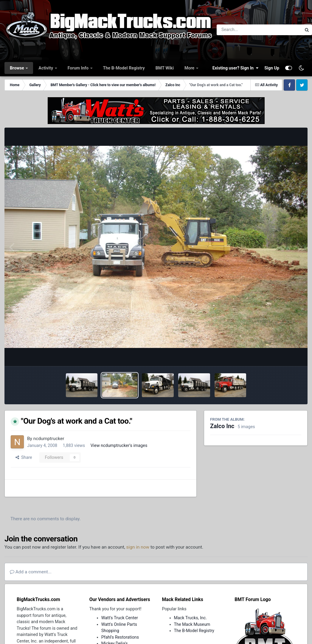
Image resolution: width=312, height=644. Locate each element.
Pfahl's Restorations (120, 637)
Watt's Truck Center (120, 618)
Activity (46, 68)
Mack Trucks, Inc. (191, 618)
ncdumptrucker (49, 439)
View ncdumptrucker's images (119, 445)
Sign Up (272, 68)
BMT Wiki (165, 68)
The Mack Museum (192, 624)
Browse (17, 68)
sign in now (138, 547)
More (190, 68)
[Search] (243, 30)
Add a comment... (31, 572)
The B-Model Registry (124, 68)
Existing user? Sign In (235, 68)
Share (24, 457)
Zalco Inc (222, 426)
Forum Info (79, 68)
